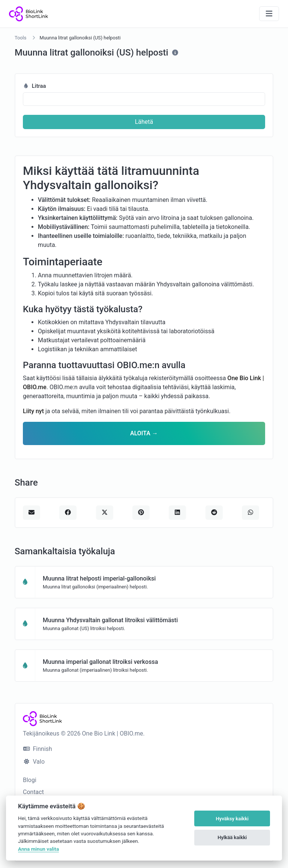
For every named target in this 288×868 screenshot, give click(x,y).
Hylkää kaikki (232, 837)
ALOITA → (144, 433)
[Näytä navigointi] (269, 14)
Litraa (34, 86)
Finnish (38, 749)
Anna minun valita (38, 849)
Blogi (30, 780)
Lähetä (144, 122)
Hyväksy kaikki (232, 819)
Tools (20, 38)
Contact (33, 792)
